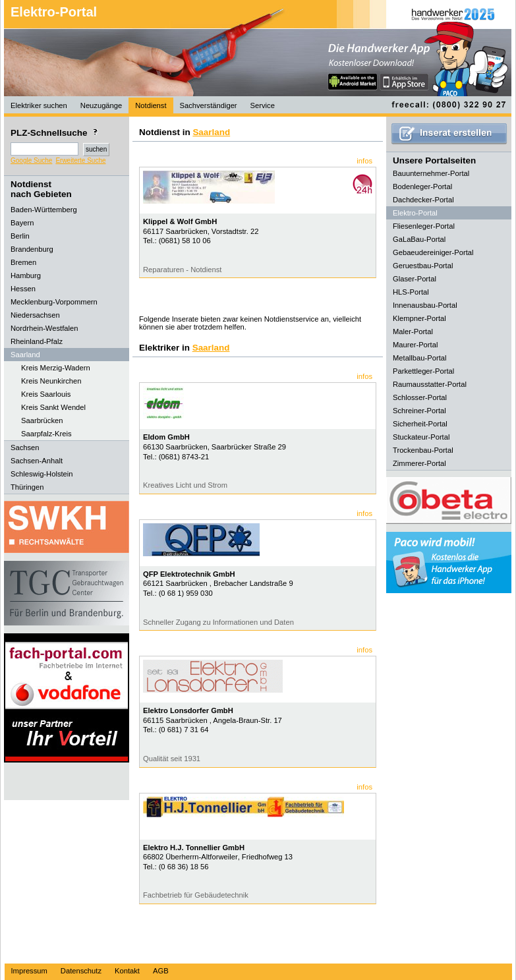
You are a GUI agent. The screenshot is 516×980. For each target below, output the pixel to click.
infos (364, 161)
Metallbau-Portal (419, 358)
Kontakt (127, 971)
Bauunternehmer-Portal (431, 173)
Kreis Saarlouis (46, 394)
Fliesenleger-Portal (424, 226)
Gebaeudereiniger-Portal (433, 252)
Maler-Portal (413, 331)
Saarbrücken (42, 420)
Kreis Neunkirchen (51, 381)
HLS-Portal (411, 292)
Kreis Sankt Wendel (53, 407)
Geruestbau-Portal (423, 266)
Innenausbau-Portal (425, 305)
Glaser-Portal (415, 279)
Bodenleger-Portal (422, 187)
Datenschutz (81, 971)
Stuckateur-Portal (421, 437)
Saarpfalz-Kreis (46, 434)
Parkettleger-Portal (423, 371)
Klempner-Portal (419, 318)
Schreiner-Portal (419, 411)
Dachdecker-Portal (423, 200)
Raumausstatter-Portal (430, 384)
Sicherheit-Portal (420, 424)
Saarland (211, 132)
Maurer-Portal (415, 345)
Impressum (29, 971)
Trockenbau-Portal (423, 450)
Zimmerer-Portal (419, 463)
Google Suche (31, 160)
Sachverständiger (209, 105)
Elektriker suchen (39, 105)
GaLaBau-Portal (419, 239)
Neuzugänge (101, 105)
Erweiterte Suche (80, 160)
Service (263, 105)
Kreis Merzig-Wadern (56, 368)
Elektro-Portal (54, 12)
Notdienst (151, 105)
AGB (161, 971)
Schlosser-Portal (420, 397)
